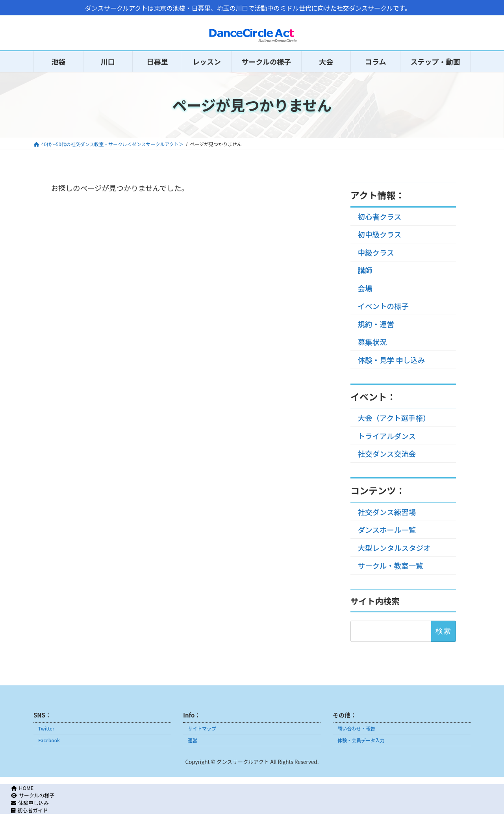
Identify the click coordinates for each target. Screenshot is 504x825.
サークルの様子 (33, 795)
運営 (193, 740)
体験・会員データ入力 (361, 740)
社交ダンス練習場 (387, 512)
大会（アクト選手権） (394, 418)
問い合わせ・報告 (356, 728)
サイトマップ (202, 728)
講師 (365, 270)
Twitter (46, 728)
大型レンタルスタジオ (394, 547)
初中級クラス (380, 234)
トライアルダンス (387, 436)
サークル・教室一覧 (391, 565)
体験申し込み (30, 803)
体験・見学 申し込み (392, 360)
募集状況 (372, 342)
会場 (365, 288)
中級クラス (376, 252)
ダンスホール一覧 (387, 530)
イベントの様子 (384, 306)
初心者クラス (380, 216)
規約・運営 (376, 324)
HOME (22, 788)
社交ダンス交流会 (387, 454)
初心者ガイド (30, 810)
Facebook (49, 740)
